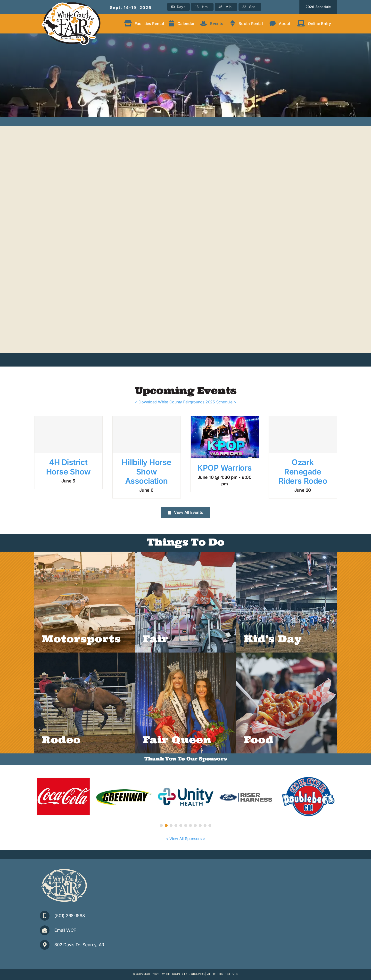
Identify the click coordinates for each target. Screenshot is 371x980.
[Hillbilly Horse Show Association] (147, 434)
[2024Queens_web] (186, 703)
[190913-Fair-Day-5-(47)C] (85, 602)
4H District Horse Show (68, 467)
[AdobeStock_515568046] (287, 703)
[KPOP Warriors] (225, 437)
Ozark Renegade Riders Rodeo (303, 472)
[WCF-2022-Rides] (186, 602)
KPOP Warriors (225, 468)
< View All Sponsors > (186, 839)
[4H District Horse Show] (68, 434)
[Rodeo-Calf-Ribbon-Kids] (287, 602)
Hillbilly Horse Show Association (146, 472)
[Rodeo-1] (85, 703)
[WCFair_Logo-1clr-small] (64, 869)
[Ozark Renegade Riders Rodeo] (303, 434)
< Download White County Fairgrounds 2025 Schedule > (186, 402)
